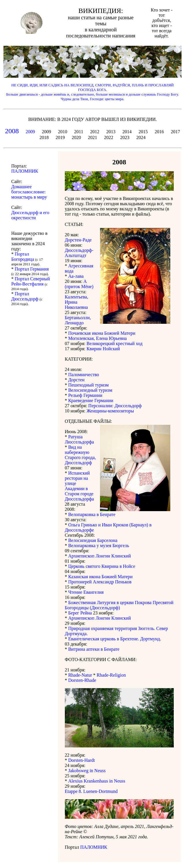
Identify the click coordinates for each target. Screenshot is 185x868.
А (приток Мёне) (79, 284)
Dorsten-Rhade (82, 680)
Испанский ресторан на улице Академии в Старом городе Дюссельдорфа (79, 486)
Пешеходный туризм (88, 385)
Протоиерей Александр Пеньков (100, 582)
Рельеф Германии (85, 395)
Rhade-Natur (80, 675)
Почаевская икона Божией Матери (102, 333)
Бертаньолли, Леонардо (78, 320)
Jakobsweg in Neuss (87, 771)
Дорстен (77, 380)
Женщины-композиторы (110, 411)
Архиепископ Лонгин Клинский (100, 556)
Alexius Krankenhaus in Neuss (97, 781)
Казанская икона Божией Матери (100, 577)
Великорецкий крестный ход (114, 343)
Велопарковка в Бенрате (92, 514)
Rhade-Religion (111, 675)
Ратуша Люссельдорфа (79, 439)
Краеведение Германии (91, 400)
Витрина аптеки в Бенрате (94, 649)
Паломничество (84, 375)
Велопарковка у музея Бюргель (99, 546)
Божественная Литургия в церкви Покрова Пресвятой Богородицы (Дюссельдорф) (119, 605)
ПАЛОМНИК (94, 847)
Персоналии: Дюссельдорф (115, 406)
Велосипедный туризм (90, 390)
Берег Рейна (80, 613)
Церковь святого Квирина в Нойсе (102, 566)
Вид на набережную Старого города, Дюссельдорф (80, 455)
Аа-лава (76, 276)
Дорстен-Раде (78, 240)
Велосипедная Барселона (93, 540)
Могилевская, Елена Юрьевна (98, 338)
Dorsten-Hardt (82, 760)
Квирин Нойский (103, 349)
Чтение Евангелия (86, 592)
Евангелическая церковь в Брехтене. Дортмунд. (115, 639)
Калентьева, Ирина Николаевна (77, 302)
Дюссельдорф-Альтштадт (79, 253)
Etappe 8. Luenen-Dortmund (91, 791)
